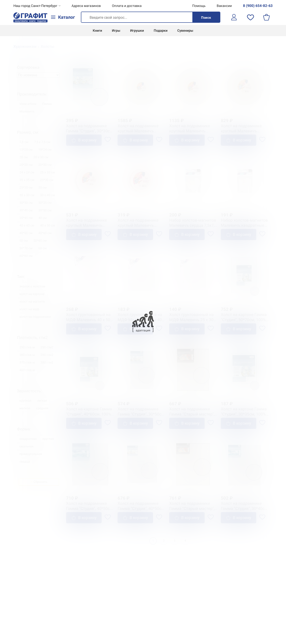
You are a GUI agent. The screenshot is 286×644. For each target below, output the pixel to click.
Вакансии (224, 6)
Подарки (161, 31)
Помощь (199, 6)
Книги (97, 31)
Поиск (206, 18)
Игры (116, 31)
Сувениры (185, 31)
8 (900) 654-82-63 (258, 6)
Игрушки (137, 31)
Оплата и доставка (127, 6)
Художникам (25, 47)
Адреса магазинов (86, 6)
